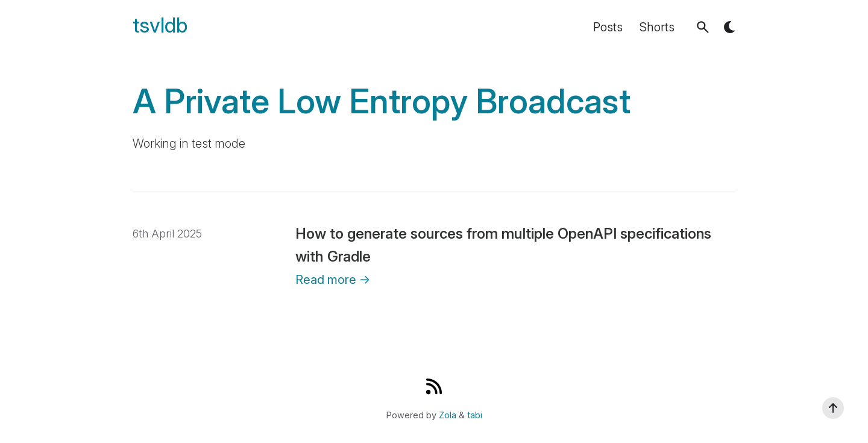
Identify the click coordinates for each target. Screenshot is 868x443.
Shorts (657, 27)
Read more (333, 280)
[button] (703, 27)
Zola (448, 415)
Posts (608, 27)
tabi (475, 415)
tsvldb (160, 26)
